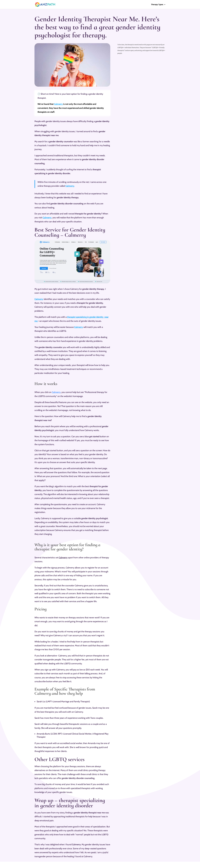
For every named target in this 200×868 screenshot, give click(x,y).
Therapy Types (157, 5)
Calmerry (58, 104)
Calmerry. (70, 186)
